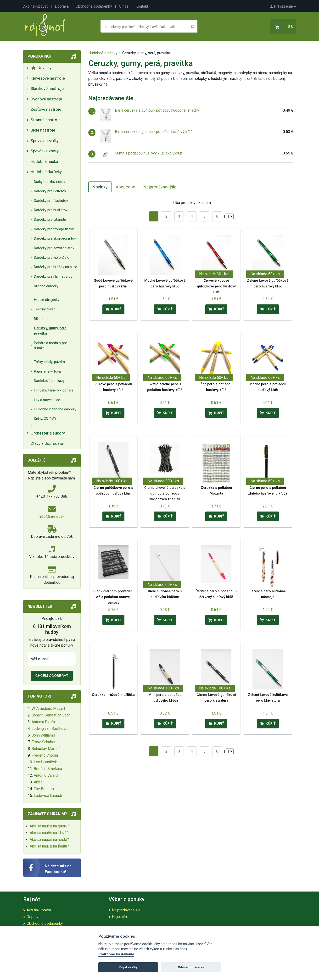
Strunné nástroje (46, 120)
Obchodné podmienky (94, 6)
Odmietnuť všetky (191, 967)
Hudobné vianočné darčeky (55, 409)
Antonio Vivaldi (46, 775)
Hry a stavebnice (47, 400)
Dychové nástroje (46, 99)
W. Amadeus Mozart (48, 708)
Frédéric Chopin (45, 755)
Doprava (62, 6)
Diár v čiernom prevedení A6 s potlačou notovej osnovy (113, 597)
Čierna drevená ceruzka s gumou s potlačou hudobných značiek (165, 493)
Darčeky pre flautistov (51, 201)
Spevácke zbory (45, 151)
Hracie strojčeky (47, 300)
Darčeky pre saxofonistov (54, 248)
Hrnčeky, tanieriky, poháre (54, 390)
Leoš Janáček (45, 762)
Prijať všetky (128, 967)
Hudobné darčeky (46, 172)
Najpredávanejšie (160, 187)
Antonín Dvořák (44, 722)
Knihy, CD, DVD (45, 419)
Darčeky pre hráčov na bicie (56, 267)
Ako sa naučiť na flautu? (49, 846)
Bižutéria (41, 319)
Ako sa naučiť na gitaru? (49, 826)
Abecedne (126, 187)
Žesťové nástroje (46, 109)
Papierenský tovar (48, 372)
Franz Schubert (44, 742)
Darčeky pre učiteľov (50, 191)
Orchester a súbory (48, 433)
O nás (124, 6)
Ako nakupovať (36, 6)
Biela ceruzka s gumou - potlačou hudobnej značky (157, 110)
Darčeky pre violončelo (52, 258)
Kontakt (142, 6)
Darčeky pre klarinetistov (53, 277)
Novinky (41, 68)
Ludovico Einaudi (48, 796)
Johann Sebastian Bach (51, 715)
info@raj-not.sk (52, 516)
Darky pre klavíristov (50, 182)
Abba (38, 782)
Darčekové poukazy (49, 381)
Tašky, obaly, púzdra (49, 362)
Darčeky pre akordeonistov (55, 239)
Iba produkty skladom (193, 203)
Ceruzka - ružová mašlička (113, 695)
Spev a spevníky (45, 141)
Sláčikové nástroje (47, 88)
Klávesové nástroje (48, 78)
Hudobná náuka (44, 161)
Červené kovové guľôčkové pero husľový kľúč (216, 286)
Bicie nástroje (43, 130)
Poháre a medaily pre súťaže (50, 346)
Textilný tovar (44, 309)
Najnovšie (120, 917)
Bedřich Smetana (48, 769)
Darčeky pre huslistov (51, 210)
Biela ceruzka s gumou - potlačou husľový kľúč (154, 132)
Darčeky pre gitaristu (50, 220)
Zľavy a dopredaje (47, 443)
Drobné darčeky (46, 286)
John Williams (43, 735)
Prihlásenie (283, 6)
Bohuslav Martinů (46, 749)
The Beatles (44, 789)
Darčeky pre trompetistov (54, 229)
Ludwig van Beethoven (50, 729)
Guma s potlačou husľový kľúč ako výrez (148, 153)
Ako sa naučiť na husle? (49, 840)
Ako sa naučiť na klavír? (49, 833)
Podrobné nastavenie (116, 954)
